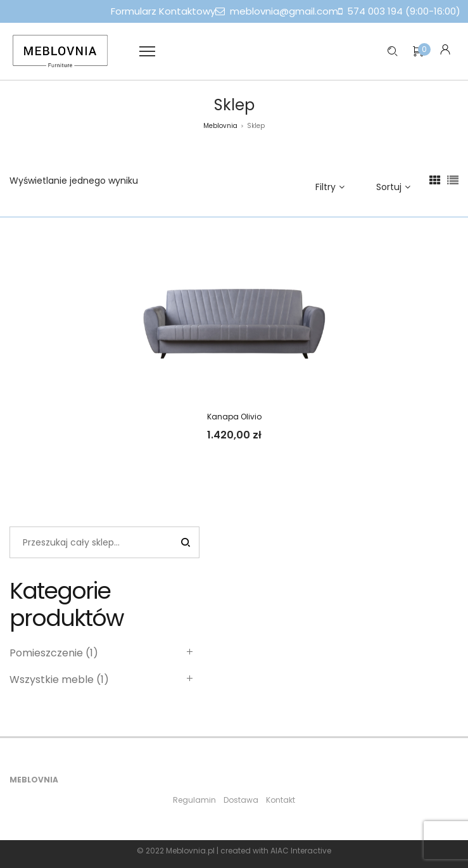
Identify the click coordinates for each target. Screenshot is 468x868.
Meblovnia (220, 126)
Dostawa (241, 800)
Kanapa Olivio (234, 417)
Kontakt (281, 800)
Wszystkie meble (52, 680)
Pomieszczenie (46, 653)
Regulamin (194, 800)
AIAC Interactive (301, 851)
